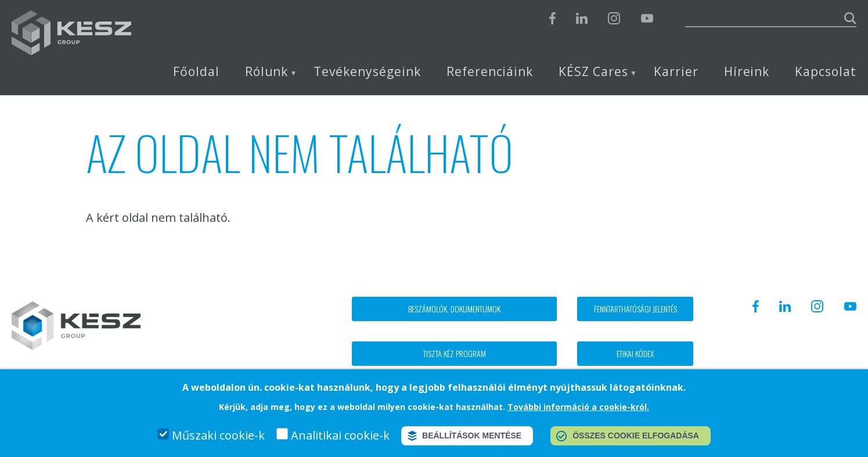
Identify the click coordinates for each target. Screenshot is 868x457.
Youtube (647, 18)
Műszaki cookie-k (218, 435)
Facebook (552, 18)
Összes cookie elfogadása (636, 436)
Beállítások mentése (472, 436)
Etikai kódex (635, 353)
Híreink (747, 72)
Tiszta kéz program (455, 353)
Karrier (676, 72)
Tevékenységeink (367, 72)
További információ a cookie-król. (578, 407)
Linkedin (582, 18)
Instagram (614, 18)
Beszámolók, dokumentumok (454, 309)
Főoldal (196, 72)
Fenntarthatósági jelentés (635, 309)
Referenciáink (490, 72)
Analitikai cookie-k (340, 435)
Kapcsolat (826, 72)
